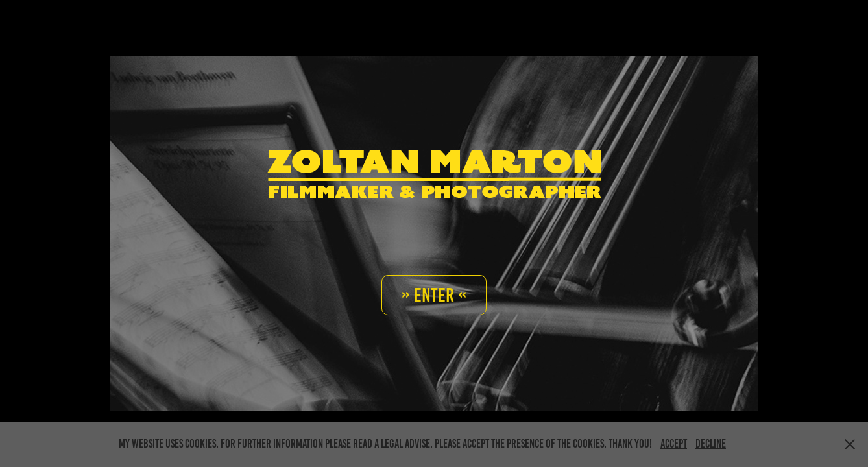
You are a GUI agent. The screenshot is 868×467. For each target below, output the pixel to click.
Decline (711, 444)
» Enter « (434, 295)
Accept (674, 444)
